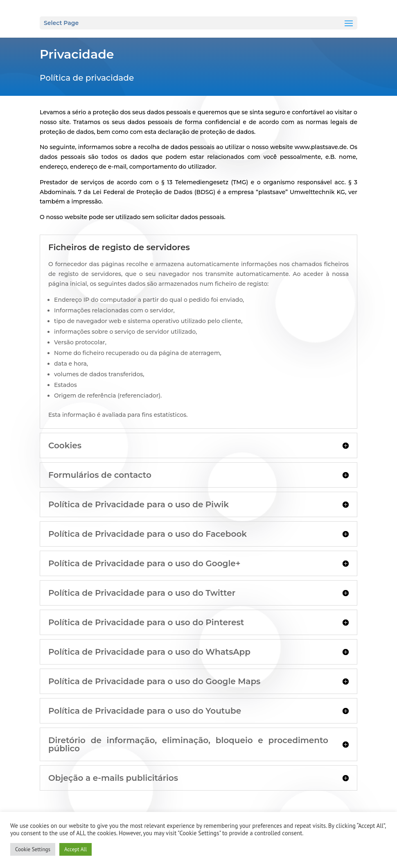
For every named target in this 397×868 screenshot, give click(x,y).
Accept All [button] (76, 849)
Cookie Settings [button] (33, 849)
